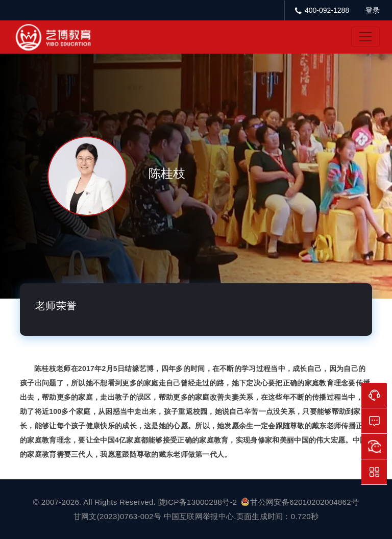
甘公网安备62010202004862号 (300, 502)
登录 (373, 10)
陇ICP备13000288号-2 (199, 502)
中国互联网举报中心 (199, 516)
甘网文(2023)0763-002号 (117, 516)
